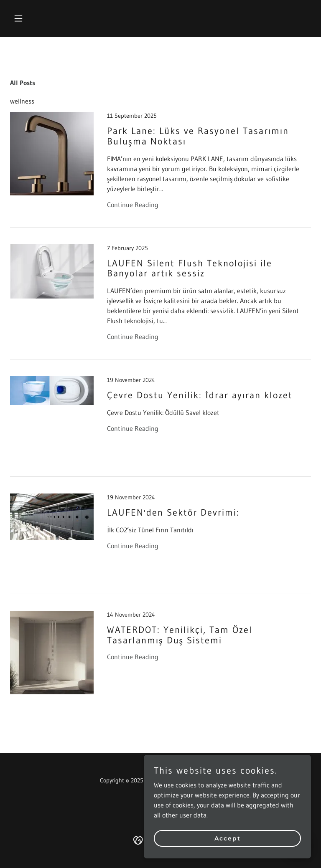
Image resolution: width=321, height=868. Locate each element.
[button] (33, 18)
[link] (160, 170)
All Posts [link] (23, 83)
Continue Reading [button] (133, 205)
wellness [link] (22, 101)
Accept (228, 838)
